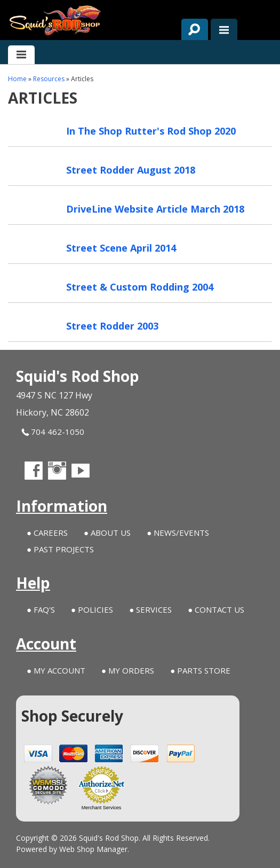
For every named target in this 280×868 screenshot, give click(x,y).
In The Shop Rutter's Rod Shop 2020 (151, 131)
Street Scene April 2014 (121, 248)
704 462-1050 (53, 432)
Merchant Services (102, 808)
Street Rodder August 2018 (131, 170)
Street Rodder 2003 (112, 326)
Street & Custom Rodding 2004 (140, 287)
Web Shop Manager (93, 849)
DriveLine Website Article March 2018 (155, 209)
